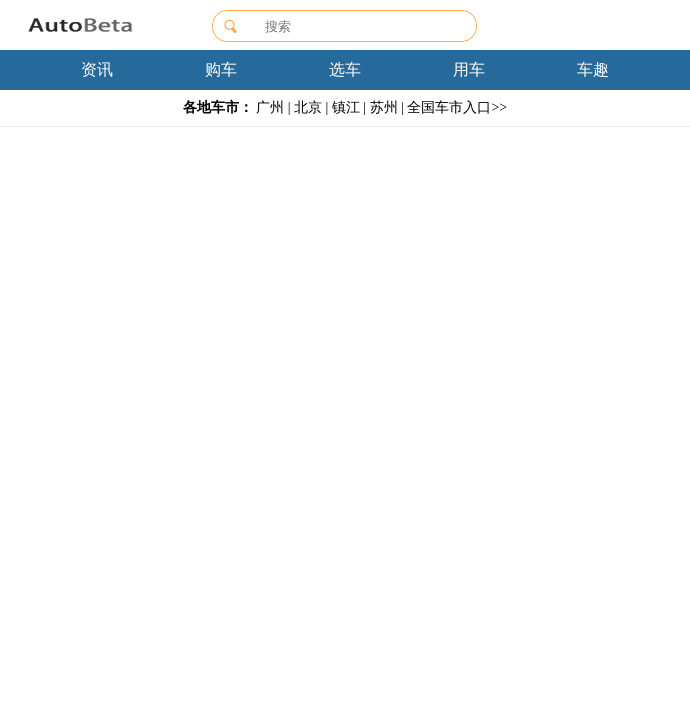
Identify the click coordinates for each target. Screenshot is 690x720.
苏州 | (387, 107)
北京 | (311, 107)
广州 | (273, 107)
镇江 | (349, 107)
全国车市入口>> (457, 107)
